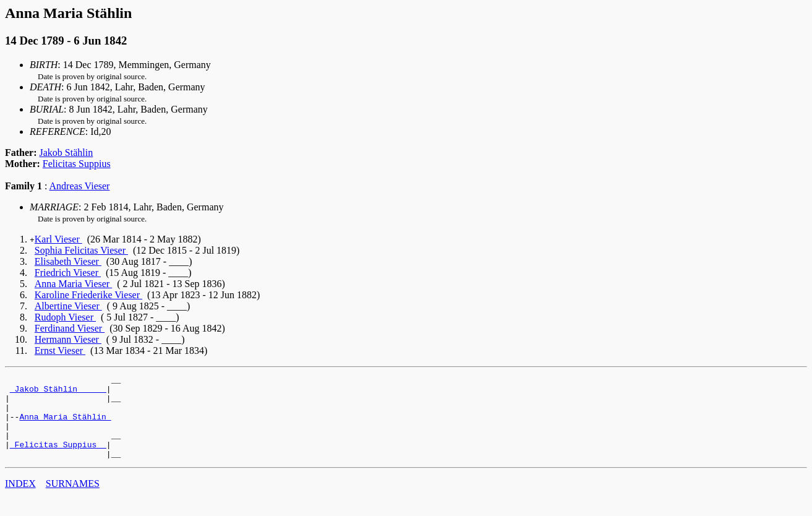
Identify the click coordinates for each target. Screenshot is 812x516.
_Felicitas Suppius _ (58, 459)
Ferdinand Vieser (70, 328)
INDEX (20, 500)
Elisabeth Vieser (68, 261)
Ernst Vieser (60, 350)
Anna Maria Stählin (65, 426)
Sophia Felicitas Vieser (81, 250)
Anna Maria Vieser (73, 284)
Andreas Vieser (80, 186)
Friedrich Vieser (68, 273)
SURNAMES (73, 500)
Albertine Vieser (68, 306)
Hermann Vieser (68, 339)
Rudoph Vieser (65, 317)
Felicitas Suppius (77, 164)
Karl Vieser (58, 239)
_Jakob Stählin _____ (58, 392)
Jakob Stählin (66, 153)
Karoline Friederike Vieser (88, 295)
